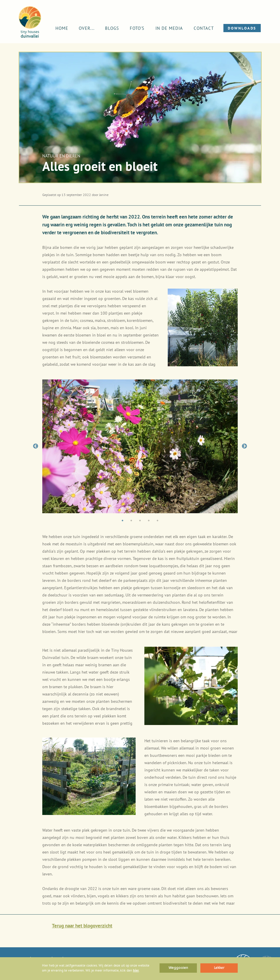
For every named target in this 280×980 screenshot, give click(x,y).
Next (244, 446)
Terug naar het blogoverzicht (82, 926)
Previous (36, 446)
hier (136, 970)
